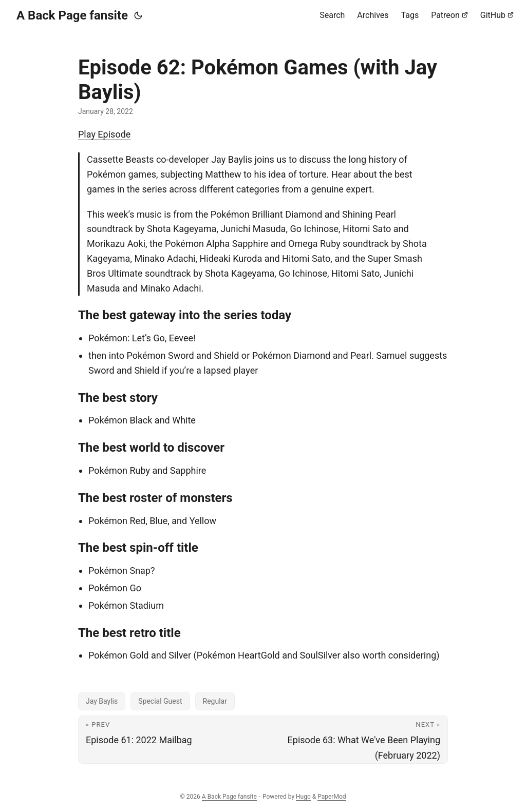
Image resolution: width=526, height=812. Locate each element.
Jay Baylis (102, 701)
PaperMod (332, 797)
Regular (215, 701)
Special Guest (160, 701)
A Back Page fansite (72, 15)
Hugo (303, 797)
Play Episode (104, 134)
